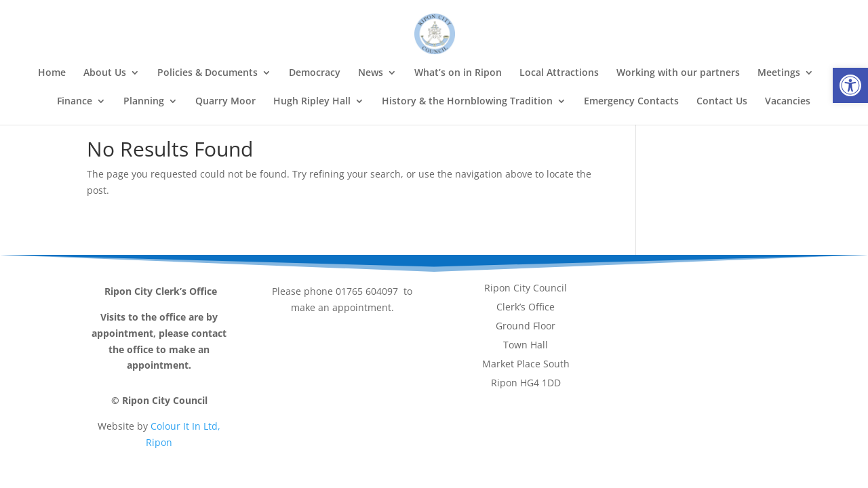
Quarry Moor (225, 102)
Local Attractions (559, 73)
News (371, 73)
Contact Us (722, 102)
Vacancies (788, 102)
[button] (850, 85)
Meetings (779, 73)
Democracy (315, 73)
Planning (144, 102)
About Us (105, 73)
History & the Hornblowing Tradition (467, 102)
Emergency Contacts (631, 102)
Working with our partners (678, 73)
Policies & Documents (208, 73)
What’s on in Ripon (458, 73)
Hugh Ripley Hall (312, 102)
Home (52, 73)
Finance (75, 102)
